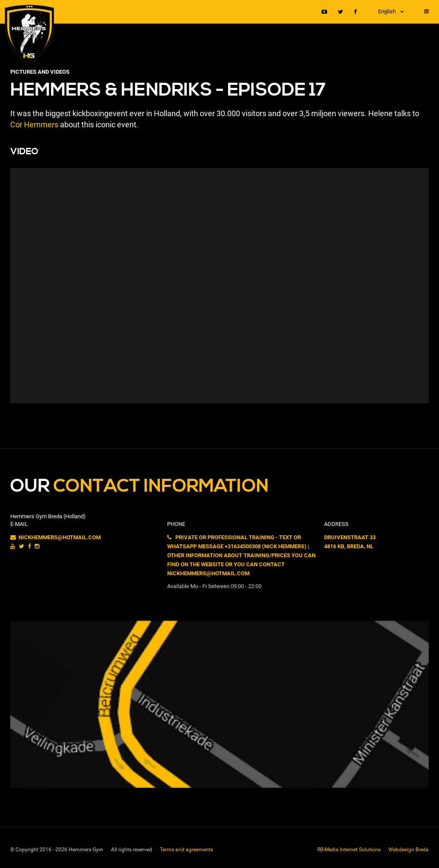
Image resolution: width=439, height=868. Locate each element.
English (387, 11)
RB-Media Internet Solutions (349, 850)
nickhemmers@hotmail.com (56, 537)
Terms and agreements (186, 850)
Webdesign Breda (409, 850)
